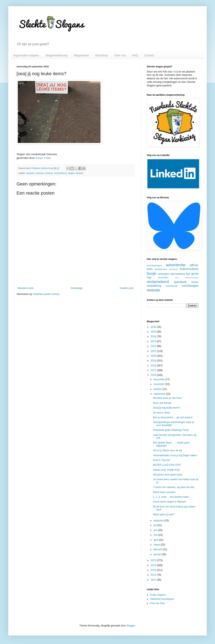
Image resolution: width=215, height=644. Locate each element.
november (159, 384)
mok (177, 277)
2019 (154, 361)
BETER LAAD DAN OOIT (167, 465)
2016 (154, 375)
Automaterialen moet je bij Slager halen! (175, 455)
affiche (194, 265)
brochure (174, 269)
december (159, 379)
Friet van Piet (157, 603)
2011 (154, 580)
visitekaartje (171, 286)
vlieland (79, 173)
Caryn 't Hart (43, 158)
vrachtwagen (190, 286)
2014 (154, 565)
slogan (71, 173)
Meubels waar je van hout (167, 398)
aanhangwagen (154, 265)
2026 (154, 327)
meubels (30, 173)
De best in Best (161, 413)
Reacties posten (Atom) (46, 294)
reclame (49, 173)
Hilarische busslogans (162, 599)
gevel (195, 274)
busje (152, 273)
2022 (154, 346)
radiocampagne (192, 277)
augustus (159, 520)
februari (158, 549)
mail (175, 72)
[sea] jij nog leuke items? (167, 408)
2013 (154, 570)
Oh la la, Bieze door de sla (168, 450)
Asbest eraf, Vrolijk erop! (166, 470)
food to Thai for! (162, 460)
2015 (154, 560)
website (153, 290)
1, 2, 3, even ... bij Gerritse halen (171, 497)
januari (158, 554)
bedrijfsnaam (161, 269)
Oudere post (127, 288)
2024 (154, 336)
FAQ (135, 55)
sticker (195, 282)
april (156, 540)
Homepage (77, 288)
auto (150, 269)
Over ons (120, 55)
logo (149, 277)
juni (156, 530)
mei (156, 535)
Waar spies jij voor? (164, 514)
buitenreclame (189, 269)
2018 (154, 366)
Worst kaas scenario (164, 492)
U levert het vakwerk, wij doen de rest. (174, 487)
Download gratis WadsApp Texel (171, 430)
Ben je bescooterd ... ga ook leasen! (173, 417)
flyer (188, 274)
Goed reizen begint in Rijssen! (170, 502)
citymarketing (177, 274)
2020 (154, 356)
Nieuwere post (26, 288)
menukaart (163, 277)
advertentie (176, 265)
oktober (158, 389)
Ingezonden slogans (26, 55)
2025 (154, 332)
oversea (40, 173)
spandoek (180, 282)
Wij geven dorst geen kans (168, 475)
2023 (154, 341)
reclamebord (60, 173)
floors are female (162, 403)
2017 (154, 370)
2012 (154, 575)
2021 (154, 351)
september (160, 394)
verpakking (154, 286)
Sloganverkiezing (56, 55)
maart (157, 545)
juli (155, 525)
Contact (149, 55)
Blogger (131, 626)
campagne (163, 274)
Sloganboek (81, 55)
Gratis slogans (158, 595)
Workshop (102, 55)
